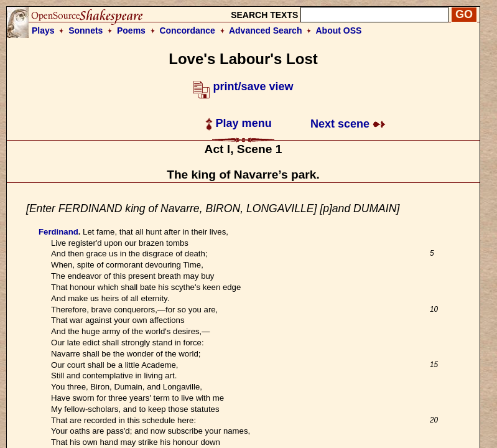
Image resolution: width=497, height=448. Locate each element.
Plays (43, 30)
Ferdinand (58, 232)
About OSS (339, 30)
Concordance (187, 30)
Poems (131, 30)
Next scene (348, 124)
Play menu (239, 123)
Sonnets (86, 30)
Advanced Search (266, 30)
